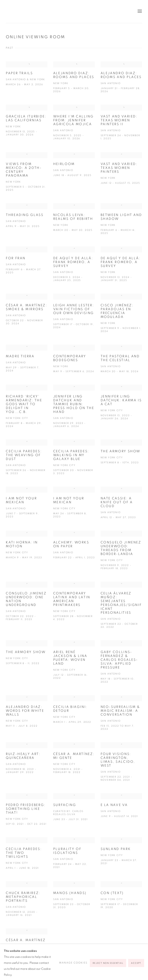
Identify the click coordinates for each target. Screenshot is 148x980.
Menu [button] (139, 11)
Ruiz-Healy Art (42, 11)
